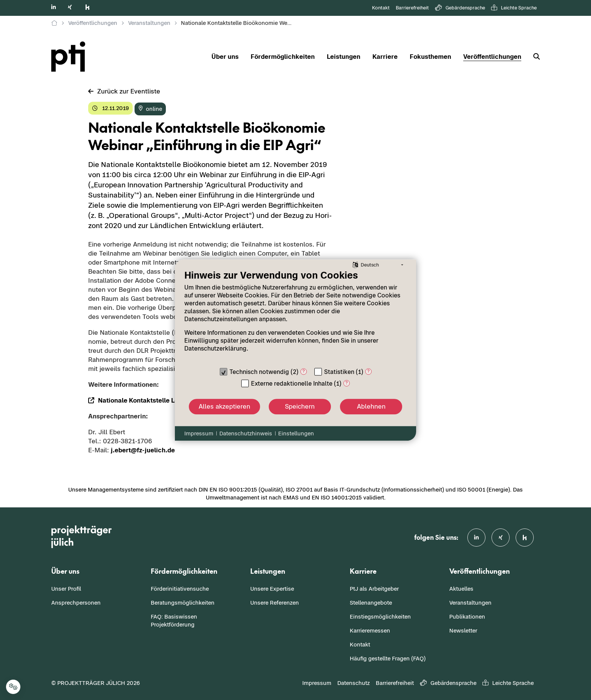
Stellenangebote (371, 603)
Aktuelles (461, 589)
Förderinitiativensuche (180, 589)
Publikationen (467, 617)
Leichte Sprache (514, 8)
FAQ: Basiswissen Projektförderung (174, 620)
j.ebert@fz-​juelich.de (143, 450)
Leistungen (344, 57)
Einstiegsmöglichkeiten (380, 617)
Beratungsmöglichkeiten (183, 603)
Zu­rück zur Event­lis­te (124, 91)
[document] (295, 316)
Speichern (300, 406)
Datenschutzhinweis (246, 433)
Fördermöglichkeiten (283, 57)
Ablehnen (371, 406)
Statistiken (339, 372)
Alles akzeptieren (224, 406)
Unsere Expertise (272, 589)
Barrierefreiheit (412, 8)
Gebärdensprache (460, 8)
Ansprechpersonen (76, 603)
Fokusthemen (430, 57)
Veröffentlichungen (492, 57)
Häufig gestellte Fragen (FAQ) (388, 658)
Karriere (385, 57)
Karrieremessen (370, 630)
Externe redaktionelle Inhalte (292, 383)
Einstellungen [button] (296, 433)
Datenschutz (354, 683)
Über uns (225, 57)
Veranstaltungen (470, 603)
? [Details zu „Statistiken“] (368, 371)
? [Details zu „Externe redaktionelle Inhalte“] (347, 383)
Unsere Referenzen (275, 603)
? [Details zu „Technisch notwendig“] (304, 371)
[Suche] (534, 57)
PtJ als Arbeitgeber (374, 589)
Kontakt (381, 8)
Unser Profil (66, 589)
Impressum (317, 683)
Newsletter (463, 630)
